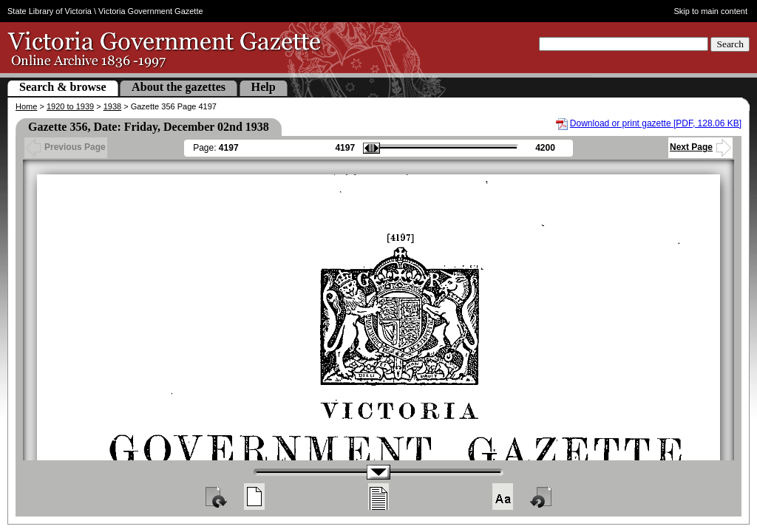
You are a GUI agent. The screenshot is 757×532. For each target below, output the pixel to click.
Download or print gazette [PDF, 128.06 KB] (656, 123)
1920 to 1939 (70, 106)
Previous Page (66, 147)
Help (264, 87)
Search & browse (63, 87)
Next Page (700, 147)
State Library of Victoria (50, 11)
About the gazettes (179, 87)
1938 (112, 106)
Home (26, 106)
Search (730, 44)
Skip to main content (711, 11)
